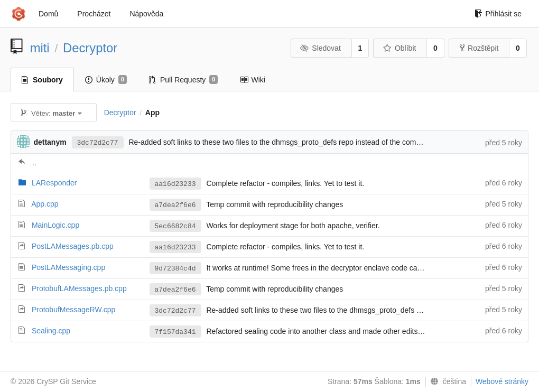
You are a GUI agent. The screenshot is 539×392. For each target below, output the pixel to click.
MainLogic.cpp (55, 225)
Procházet (94, 14)
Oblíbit (399, 48)
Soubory (42, 80)
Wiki (252, 80)
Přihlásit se (498, 14)
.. (34, 163)
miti (40, 48)
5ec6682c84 (175, 226)
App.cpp (45, 204)
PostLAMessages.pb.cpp (73, 246)
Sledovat (320, 48)
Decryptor (90, 48)
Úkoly (106, 80)
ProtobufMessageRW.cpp (74, 310)
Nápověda (146, 14)
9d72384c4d (175, 269)
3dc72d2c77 (98, 143)
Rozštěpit (479, 48)
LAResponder (54, 183)
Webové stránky (502, 381)
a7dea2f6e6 (175, 205)
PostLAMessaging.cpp (68, 267)
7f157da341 (175, 332)
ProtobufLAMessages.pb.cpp (79, 288)
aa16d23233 (175, 184)
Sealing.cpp (51, 331)
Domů (48, 14)
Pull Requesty (184, 80)
